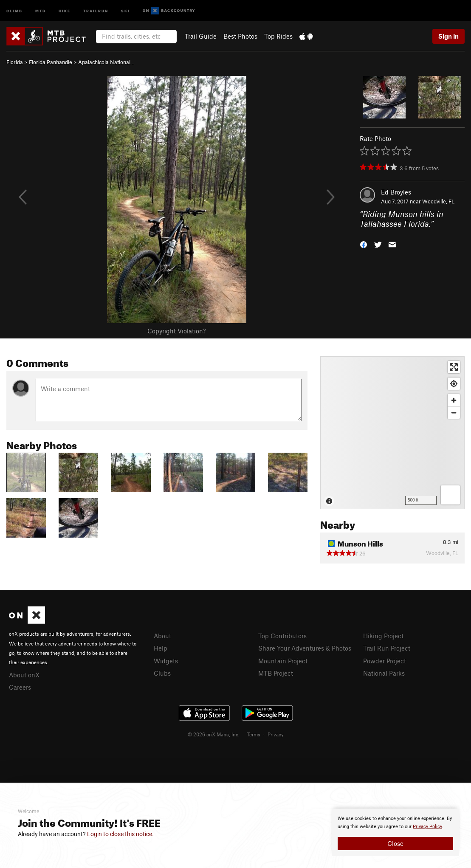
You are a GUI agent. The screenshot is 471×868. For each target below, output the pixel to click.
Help (161, 648)
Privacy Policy (427, 827)
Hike (65, 10)
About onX (24, 675)
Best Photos (240, 36)
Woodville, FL (438, 201)
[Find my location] (454, 384)
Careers (20, 687)
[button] (364, 244)
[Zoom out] (454, 413)
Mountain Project (283, 661)
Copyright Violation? (176, 331)
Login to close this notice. (120, 834)
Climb (14, 10)
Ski (126, 10)
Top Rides (278, 36)
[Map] (392, 433)
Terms (254, 734)
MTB (41, 10)
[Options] (450, 495)
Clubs (162, 673)
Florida (15, 62)
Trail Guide (201, 36)
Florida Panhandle (51, 62)
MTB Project (276, 673)
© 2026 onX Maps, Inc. (214, 734)
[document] (395, 832)
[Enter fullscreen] (454, 367)
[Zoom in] (454, 400)
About (162, 636)
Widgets (166, 661)
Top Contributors (282, 636)
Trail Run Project (387, 648)
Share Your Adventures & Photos (305, 648)
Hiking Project (383, 636)
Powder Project (385, 661)
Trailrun (96, 10)
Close (395, 843)
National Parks (384, 673)
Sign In (448, 36)
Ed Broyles (396, 192)
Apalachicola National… (106, 62)
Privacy (276, 734)
